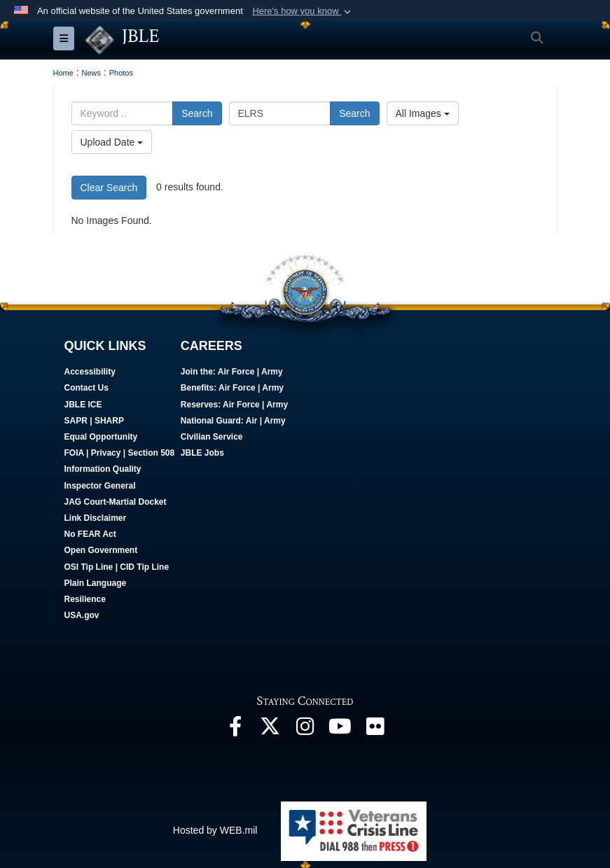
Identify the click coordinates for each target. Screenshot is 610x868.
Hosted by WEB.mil (215, 830)
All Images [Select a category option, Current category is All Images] (423, 113)
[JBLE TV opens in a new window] (340, 730)
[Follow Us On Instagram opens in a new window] (305, 730)
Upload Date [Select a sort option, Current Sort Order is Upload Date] (112, 142)
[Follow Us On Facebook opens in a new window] (235, 730)
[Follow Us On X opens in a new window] (270, 730)
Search (197, 113)
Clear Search (109, 188)
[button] (303, 11)
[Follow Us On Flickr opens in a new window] (375, 730)
